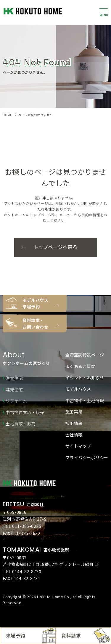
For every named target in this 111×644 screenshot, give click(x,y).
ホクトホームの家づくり (26, 359)
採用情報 (74, 423)
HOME (7, 115)
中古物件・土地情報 (85, 400)
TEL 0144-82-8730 (22, 572)
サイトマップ (78, 446)
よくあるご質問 (81, 366)
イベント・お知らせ (85, 378)
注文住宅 (14, 378)
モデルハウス (78, 389)
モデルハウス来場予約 (35, 303)
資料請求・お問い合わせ (35, 323)
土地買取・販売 (21, 424)
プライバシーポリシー (87, 457)
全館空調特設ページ (85, 355)
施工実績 (74, 412)
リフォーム (16, 401)
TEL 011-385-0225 (22, 526)
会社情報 (74, 435)
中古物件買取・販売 (25, 412)
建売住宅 (14, 389)
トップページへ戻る (55, 247)
